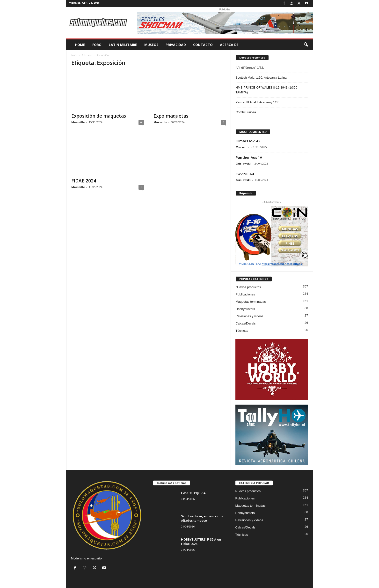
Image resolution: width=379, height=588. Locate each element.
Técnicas (242, 331)
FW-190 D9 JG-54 (193, 493)
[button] (306, 45)
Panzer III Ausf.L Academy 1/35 (258, 102)
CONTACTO (203, 45)
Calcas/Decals (246, 323)
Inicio (74, 55)
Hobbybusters (245, 309)
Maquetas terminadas (251, 302)
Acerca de (229, 45)
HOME (80, 45)
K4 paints (246, 193)
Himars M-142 (248, 141)
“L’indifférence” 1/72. (250, 68)
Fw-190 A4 (245, 174)
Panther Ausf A (249, 157)
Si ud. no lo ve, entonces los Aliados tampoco (202, 518)
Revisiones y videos (250, 316)
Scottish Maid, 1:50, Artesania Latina (261, 78)
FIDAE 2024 (84, 181)
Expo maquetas (171, 116)
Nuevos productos (248, 287)
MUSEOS (151, 45)
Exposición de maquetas (99, 116)
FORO (97, 45)
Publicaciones (245, 294)
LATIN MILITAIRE (123, 45)
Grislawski (243, 163)
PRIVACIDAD (176, 45)
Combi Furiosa (246, 112)
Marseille (78, 122)
